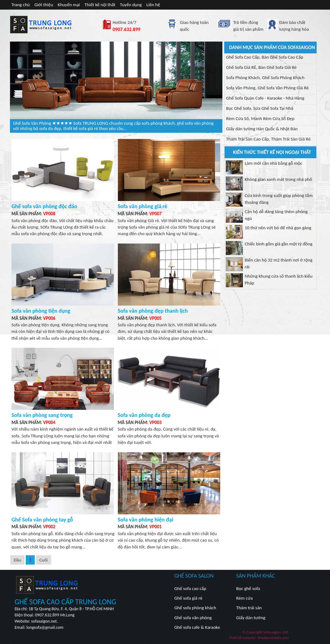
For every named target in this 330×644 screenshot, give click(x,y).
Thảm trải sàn (249, 608)
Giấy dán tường (251, 618)
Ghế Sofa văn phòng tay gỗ (42, 520)
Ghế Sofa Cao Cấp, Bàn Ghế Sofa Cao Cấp (265, 57)
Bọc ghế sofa (248, 588)
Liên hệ (153, 5)
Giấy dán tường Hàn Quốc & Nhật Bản (262, 129)
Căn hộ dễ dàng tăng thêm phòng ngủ (276, 215)
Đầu (17, 560)
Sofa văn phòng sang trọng (42, 415)
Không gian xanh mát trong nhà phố (278, 179)
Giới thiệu (44, 5)
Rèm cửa (245, 598)
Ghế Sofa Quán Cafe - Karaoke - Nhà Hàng (265, 98)
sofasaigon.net (44, 621)
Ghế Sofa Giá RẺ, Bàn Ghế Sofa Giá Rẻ (261, 67)
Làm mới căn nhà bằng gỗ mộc (273, 163)
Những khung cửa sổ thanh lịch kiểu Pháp (279, 279)
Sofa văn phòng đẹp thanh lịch (153, 311)
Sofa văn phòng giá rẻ (143, 206)
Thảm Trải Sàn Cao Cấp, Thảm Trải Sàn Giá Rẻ (268, 139)
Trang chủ (21, 5)
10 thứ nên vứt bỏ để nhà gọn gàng (278, 228)
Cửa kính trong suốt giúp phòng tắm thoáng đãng (279, 199)
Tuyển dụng (131, 5)
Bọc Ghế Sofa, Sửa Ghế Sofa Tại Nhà (260, 108)
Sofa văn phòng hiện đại (146, 520)
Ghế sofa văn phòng (193, 618)
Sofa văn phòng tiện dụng (41, 311)
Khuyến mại (69, 5)
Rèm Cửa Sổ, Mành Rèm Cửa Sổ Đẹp (260, 119)
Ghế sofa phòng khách (195, 608)
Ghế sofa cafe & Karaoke (197, 627)
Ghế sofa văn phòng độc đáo (44, 206)
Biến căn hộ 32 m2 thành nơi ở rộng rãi (279, 263)
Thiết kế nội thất (100, 5)
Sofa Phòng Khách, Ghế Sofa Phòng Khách (265, 78)
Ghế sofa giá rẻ (188, 598)
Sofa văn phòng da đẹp (144, 415)
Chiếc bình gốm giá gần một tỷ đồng (279, 244)
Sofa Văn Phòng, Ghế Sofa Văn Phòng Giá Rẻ (267, 88)
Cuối (44, 560)
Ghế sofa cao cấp (190, 588)
